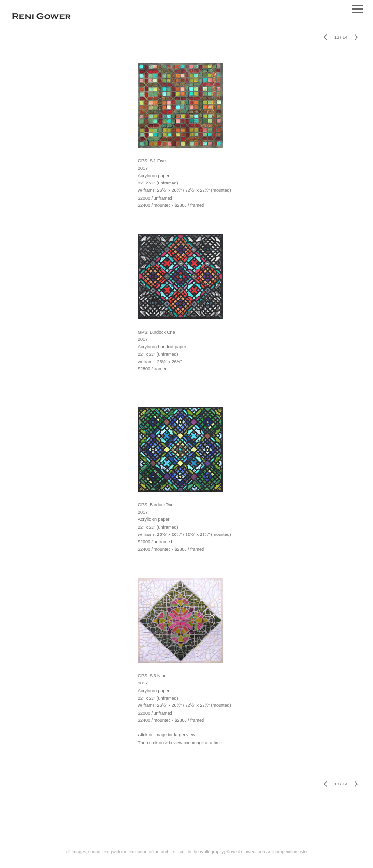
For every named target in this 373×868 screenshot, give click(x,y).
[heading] (42, 17)
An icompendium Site (287, 852)
